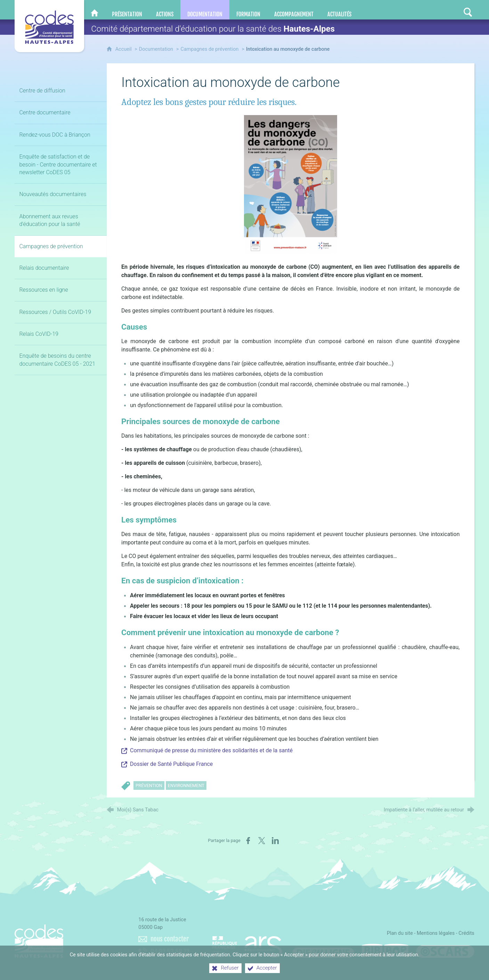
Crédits (466, 933)
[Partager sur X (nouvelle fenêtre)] (262, 841)
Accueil (124, 49)
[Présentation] (127, 10)
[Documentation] (205, 10)
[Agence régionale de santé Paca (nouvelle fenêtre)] (247, 944)
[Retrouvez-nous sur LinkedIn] (440, 10)
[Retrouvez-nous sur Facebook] (426, 10)
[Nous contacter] (413, 10)
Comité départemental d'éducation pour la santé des (213, 29)
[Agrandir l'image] (291, 184)
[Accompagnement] (294, 10)
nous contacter (170, 939)
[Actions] (165, 10)
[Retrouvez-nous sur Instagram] (454, 10)
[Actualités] (339, 10)
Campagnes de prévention (210, 49)
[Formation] (248, 10)
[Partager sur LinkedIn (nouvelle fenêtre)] (275, 841)
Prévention (149, 785)
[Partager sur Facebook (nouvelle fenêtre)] (248, 841)
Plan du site (400, 933)
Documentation (156, 49)
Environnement (186, 785)
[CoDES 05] (95, 10)
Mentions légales (436, 933)
